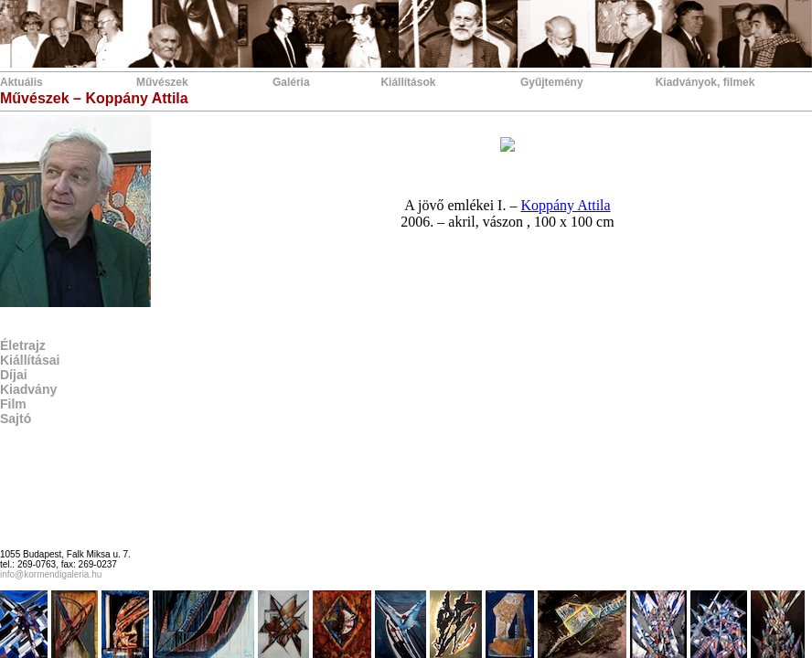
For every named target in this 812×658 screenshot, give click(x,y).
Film (13, 404)
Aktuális (21, 82)
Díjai (14, 375)
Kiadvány (28, 389)
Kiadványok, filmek (705, 82)
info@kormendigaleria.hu (51, 574)
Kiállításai (30, 360)
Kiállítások (408, 82)
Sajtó (16, 419)
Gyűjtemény (552, 82)
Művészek (162, 82)
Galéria (291, 82)
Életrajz (23, 345)
